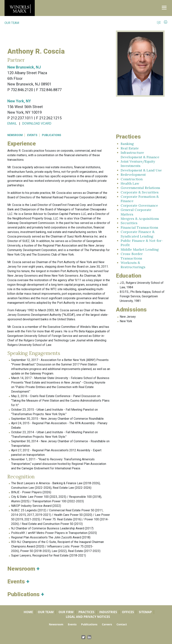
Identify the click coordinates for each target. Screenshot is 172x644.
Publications (89, 624)
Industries (108, 612)
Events (72, 624)
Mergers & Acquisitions (140, 219)
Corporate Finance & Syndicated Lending (138, 234)
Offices (128, 612)
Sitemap (145, 612)
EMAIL (12, 123)
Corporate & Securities (140, 192)
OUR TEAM (12, 23)
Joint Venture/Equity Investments (138, 164)
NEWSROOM (15, 135)
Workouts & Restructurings (133, 265)
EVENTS (32, 135)
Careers (107, 624)
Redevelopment (133, 175)
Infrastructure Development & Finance (140, 155)
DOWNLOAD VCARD (37, 123)
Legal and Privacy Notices (88, 617)
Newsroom (56, 624)
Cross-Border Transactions (132, 256)
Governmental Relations (140, 188)
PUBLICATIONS (52, 135)
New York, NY (19, 101)
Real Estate (130, 148)
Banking (127, 144)
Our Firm (66, 612)
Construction (132, 179)
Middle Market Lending (140, 249)
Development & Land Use (141, 170)
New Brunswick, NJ (24, 67)
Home (28, 612)
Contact (122, 624)
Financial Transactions (139, 227)
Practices (86, 612)
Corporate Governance (139, 205)
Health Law (130, 183)
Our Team (46, 612)
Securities (129, 223)
